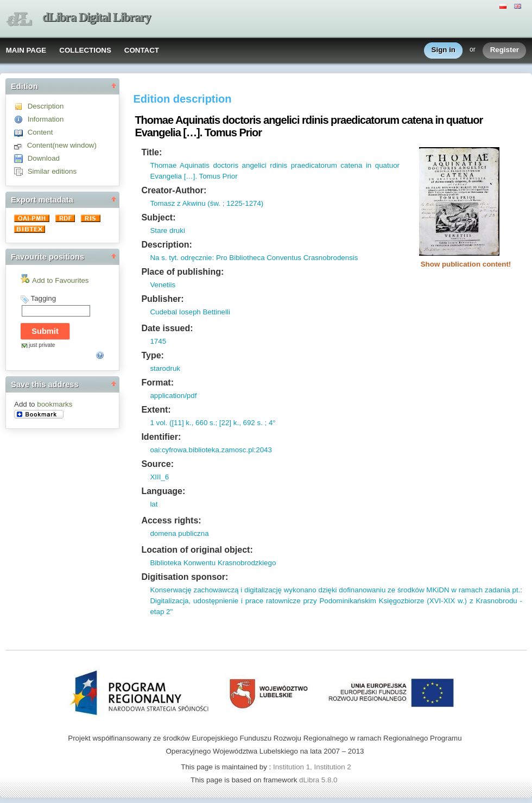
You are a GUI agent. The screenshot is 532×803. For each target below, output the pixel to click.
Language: (163, 491)
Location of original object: (197, 550)
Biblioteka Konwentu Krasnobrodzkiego (213, 563)
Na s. (158, 258)
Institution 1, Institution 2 (312, 767)
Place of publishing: (182, 272)
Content (40, 132)
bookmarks (55, 404)
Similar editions (52, 171)
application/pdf (173, 396)
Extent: (156, 410)
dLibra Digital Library (97, 17)
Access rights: (171, 520)
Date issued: (167, 328)
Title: (151, 152)
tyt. (173, 258)
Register (505, 50)
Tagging (43, 298)
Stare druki (167, 230)
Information (46, 119)
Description (46, 106)
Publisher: (162, 299)
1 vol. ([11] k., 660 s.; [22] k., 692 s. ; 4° (213, 423)
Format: (157, 382)
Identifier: (161, 437)
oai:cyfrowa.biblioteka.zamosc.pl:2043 (211, 450)
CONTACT (142, 50)
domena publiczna (179, 533)
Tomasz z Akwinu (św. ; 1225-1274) (207, 203)
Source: (157, 464)
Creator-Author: (174, 190)
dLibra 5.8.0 (319, 780)
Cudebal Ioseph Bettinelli (190, 312)
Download (44, 158)
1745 (158, 341)
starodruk (165, 368)
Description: (166, 245)
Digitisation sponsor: (185, 577)
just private (42, 345)
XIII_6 (159, 477)
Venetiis (163, 285)
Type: (152, 355)
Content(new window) (62, 145)
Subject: (158, 217)
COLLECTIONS (85, 50)
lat (154, 504)
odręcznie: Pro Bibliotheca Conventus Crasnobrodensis (268, 258)
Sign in (444, 50)
